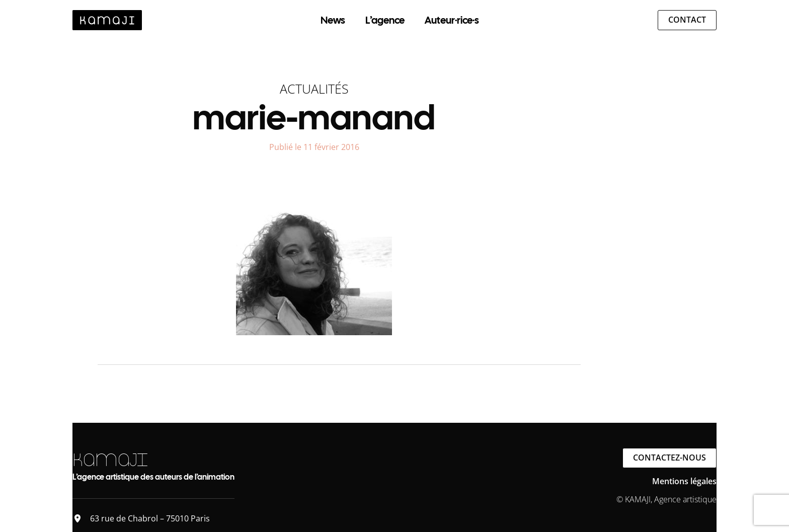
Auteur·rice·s (452, 20)
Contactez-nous (669, 458)
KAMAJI (110, 460)
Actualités (314, 89)
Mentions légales (684, 481)
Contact (687, 20)
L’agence (385, 20)
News (333, 20)
